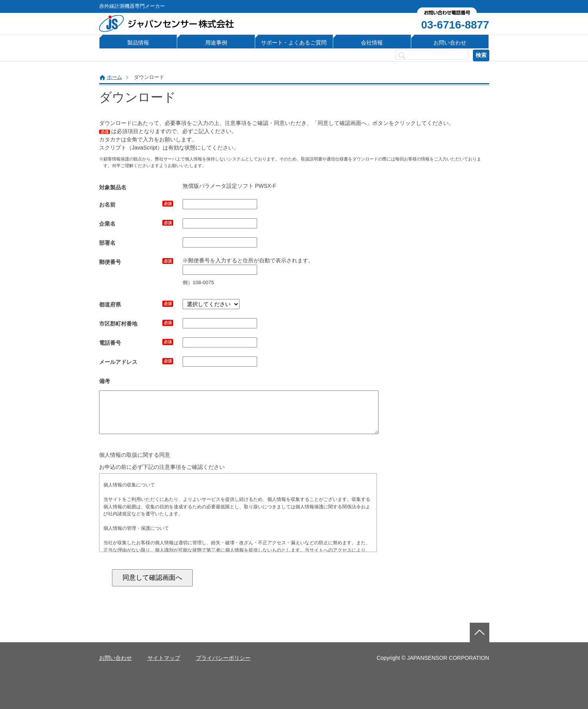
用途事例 (216, 43)
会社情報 (372, 43)
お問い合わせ (450, 43)
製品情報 (138, 43)
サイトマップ (164, 658)
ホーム (115, 77)
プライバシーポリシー (223, 658)
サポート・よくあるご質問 (294, 43)
